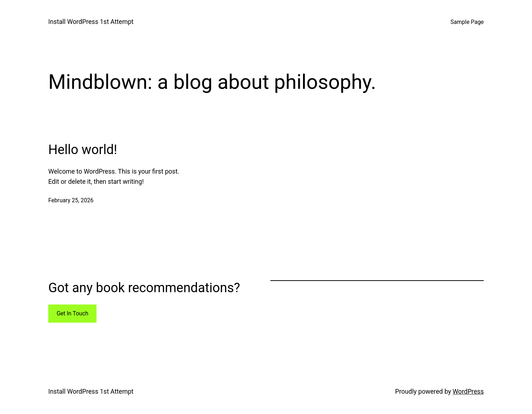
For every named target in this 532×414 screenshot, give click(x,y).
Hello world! (83, 150)
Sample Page (467, 22)
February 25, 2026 (71, 200)
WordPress (468, 392)
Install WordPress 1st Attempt (91, 22)
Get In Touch (72, 313)
